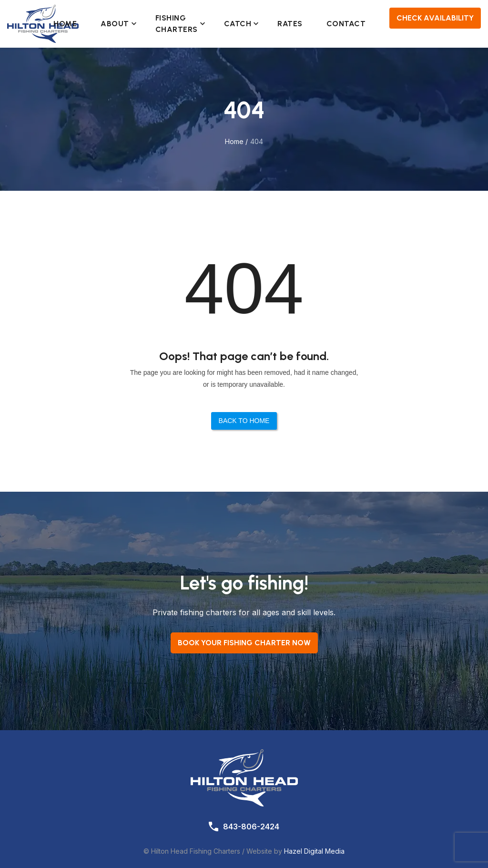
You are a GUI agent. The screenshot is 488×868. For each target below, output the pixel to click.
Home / (236, 141)
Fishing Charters (178, 24)
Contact (346, 24)
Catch (239, 24)
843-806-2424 (251, 827)
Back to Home (244, 421)
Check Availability (435, 18)
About (116, 24)
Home (65, 24)
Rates (290, 24)
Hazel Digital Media (314, 851)
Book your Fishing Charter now (244, 643)
